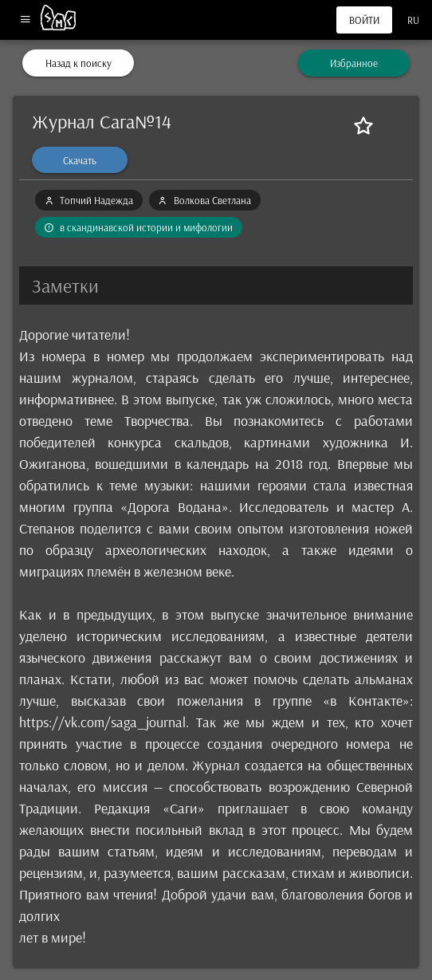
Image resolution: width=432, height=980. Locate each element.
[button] (216, 285)
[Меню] (25, 20)
